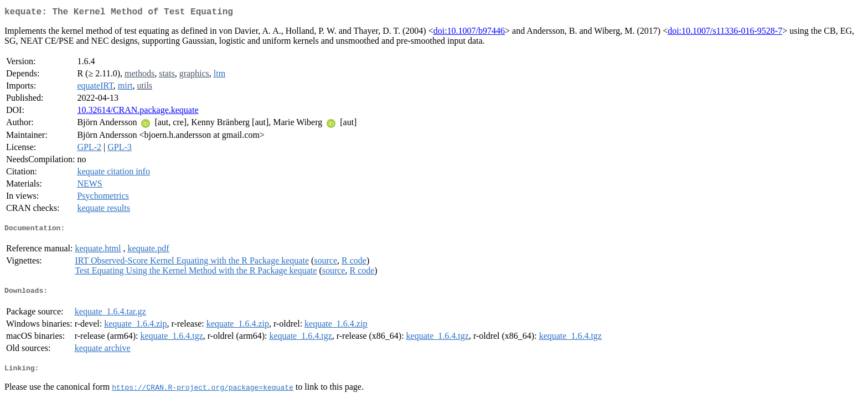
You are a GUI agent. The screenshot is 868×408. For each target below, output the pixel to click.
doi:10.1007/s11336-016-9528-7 (725, 33)
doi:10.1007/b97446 (469, 33)
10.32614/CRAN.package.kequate (138, 112)
